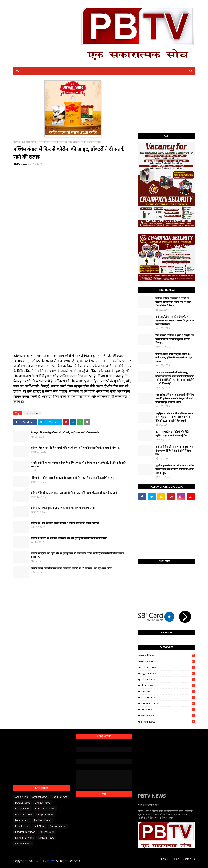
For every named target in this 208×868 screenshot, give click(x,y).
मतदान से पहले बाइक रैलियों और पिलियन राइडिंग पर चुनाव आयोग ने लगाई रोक (173, 434)
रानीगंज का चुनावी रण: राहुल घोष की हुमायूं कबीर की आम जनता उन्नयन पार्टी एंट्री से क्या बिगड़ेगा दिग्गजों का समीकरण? (77, 555)
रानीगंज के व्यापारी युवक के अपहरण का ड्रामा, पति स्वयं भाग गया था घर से (63, 508)
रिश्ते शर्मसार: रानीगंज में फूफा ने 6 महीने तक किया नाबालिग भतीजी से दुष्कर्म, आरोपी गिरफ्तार (175, 339)
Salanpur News (167, 722)
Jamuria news (22, 820)
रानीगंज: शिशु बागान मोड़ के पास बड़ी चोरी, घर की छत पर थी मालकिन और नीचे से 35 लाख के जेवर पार (75, 448)
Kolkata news (29, 142)
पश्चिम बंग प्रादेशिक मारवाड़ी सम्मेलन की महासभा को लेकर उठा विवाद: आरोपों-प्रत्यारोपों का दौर (72, 478)
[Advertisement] (166, 104)
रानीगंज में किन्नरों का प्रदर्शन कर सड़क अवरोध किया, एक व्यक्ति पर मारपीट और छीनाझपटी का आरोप (74, 493)
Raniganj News (167, 716)
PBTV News (20, 164)
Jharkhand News (167, 679)
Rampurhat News (24, 838)
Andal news (21, 797)
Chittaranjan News (45, 809)
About (176, 859)
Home (164, 859)
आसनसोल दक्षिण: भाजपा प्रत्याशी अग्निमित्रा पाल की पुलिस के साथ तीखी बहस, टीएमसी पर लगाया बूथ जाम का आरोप (175, 398)
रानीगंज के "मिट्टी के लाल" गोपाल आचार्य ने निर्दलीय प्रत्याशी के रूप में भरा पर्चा (65, 523)
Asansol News (167, 655)
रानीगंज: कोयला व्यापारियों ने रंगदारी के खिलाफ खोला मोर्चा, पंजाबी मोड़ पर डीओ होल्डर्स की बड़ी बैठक (173, 302)
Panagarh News (167, 698)
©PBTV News (45, 861)
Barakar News (23, 803)
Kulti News (167, 692)
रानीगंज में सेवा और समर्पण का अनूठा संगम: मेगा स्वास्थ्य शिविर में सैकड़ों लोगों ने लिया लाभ (174, 450)
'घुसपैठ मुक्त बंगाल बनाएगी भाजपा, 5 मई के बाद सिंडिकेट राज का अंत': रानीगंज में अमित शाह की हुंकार (175, 469)
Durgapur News (167, 673)
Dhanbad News (167, 667)
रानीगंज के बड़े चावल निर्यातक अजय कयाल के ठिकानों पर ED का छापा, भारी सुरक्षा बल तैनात (71, 568)
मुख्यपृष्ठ (17, 142)
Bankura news (167, 661)
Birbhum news (43, 803)
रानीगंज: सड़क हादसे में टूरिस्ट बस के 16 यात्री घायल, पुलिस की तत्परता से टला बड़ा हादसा (174, 358)
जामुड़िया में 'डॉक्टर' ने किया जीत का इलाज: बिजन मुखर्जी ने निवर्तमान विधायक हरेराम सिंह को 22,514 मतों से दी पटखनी (174, 417)
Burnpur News (23, 809)
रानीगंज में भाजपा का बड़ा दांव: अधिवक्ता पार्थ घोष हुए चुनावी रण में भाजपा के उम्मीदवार (69, 538)
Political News (167, 710)
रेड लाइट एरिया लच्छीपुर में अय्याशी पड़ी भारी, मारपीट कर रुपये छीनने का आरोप (65, 432)
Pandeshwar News (167, 704)
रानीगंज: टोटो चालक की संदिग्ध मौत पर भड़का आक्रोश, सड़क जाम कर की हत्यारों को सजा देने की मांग (175, 320)
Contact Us (189, 859)
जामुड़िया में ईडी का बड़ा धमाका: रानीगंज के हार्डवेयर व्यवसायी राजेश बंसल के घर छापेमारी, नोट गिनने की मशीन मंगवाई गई (79, 465)
